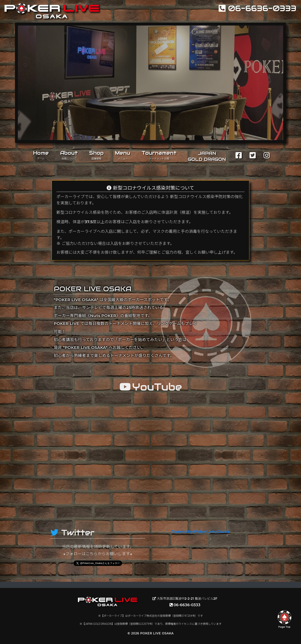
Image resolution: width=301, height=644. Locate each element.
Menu (123, 155)
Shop (96, 155)
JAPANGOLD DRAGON (207, 156)
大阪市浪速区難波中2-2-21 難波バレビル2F (185, 599)
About (69, 155)
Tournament (159, 155)
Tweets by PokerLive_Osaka (201, 531)
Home (41, 155)
